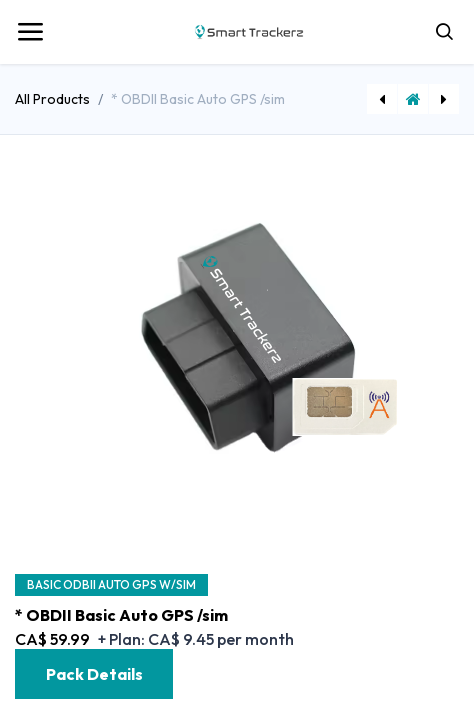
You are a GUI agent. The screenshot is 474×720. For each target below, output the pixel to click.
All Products (52, 99)
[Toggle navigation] (30, 32)
